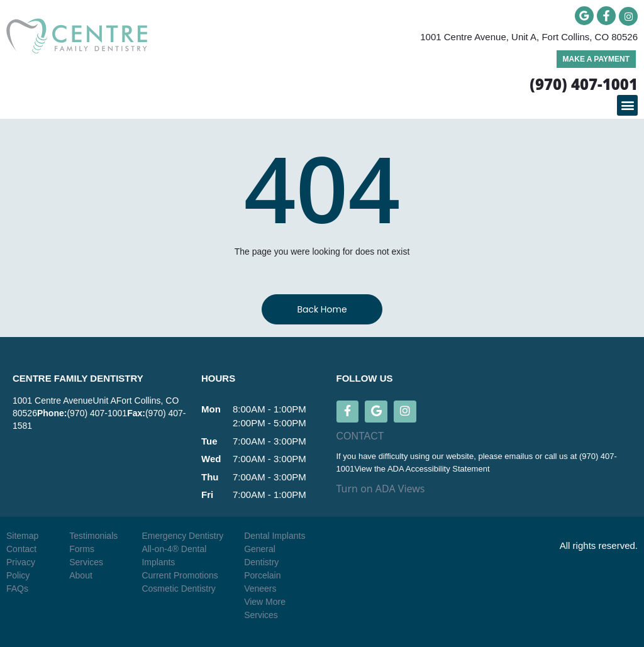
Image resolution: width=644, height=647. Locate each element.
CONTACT (360, 437)
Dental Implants (275, 536)
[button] (627, 105)
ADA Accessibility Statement (439, 469)
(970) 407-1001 (97, 413)
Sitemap (22, 536)
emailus (519, 457)
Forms (82, 549)
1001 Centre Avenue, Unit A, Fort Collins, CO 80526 (529, 37)
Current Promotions (180, 575)
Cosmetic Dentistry (178, 589)
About (81, 575)
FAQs (17, 589)
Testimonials (93, 536)
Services (86, 562)
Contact (21, 549)
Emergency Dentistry (182, 536)
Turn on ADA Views (381, 489)
